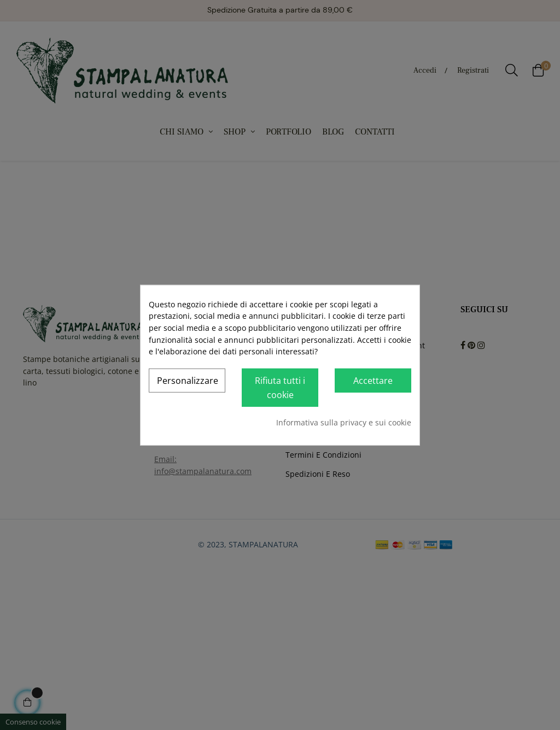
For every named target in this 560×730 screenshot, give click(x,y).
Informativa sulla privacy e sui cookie (344, 422)
